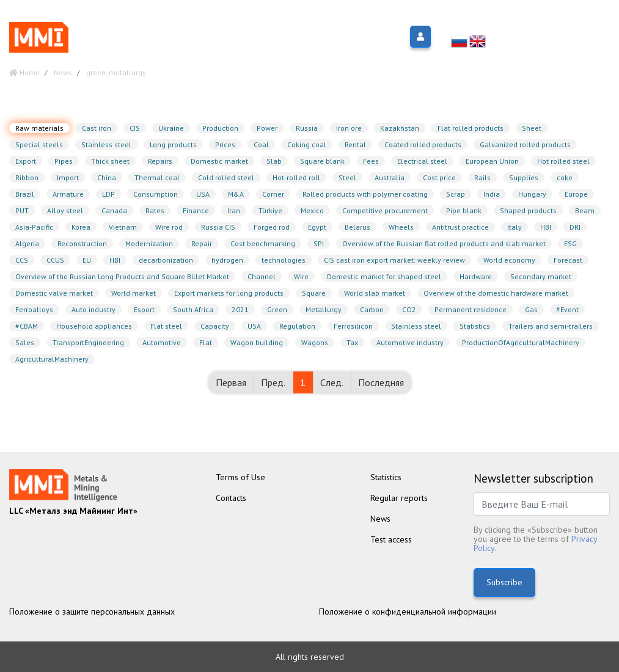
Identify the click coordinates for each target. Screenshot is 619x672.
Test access (391, 539)
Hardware (476, 276)
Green (277, 309)
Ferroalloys (34, 309)
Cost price (439, 177)
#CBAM (27, 326)
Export (26, 161)
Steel (347, 177)
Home (24, 72)
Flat (206, 342)
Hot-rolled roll (296, 177)
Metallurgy (324, 309)
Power (267, 128)
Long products (173, 144)
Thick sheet (110, 161)
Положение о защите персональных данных (92, 612)
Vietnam (123, 227)
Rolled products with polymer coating (365, 194)
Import (68, 177)
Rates (155, 210)
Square (314, 293)
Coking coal (307, 144)
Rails (482, 177)
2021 (240, 309)
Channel (262, 276)
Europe (576, 194)
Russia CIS (218, 227)
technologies (284, 260)
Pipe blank (464, 210)
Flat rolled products (471, 128)
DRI (575, 227)
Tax (352, 342)
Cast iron (97, 128)
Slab (274, 161)
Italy (515, 227)
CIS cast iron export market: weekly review (394, 260)
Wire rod (169, 227)
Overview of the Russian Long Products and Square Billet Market (122, 276)
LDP (108, 194)
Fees (371, 161)
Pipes (64, 161)
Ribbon (27, 177)
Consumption (156, 194)
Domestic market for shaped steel (384, 276)
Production (220, 128)
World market (134, 293)
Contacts (231, 498)
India (492, 194)
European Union (492, 161)
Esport (144, 309)
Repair (202, 243)
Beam (585, 210)
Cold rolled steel (226, 177)
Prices (225, 144)
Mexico (312, 210)
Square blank (322, 161)
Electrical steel (422, 161)
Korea (81, 227)
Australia (390, 177)
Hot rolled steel (563, 161)
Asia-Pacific (34, 227)
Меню (113, 37)
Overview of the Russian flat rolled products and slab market (444, 243)
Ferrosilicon (353, 326)
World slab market (375, 293)
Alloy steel (65, 210)
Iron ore (349, 128)
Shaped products (528, 210)
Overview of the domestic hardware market (496, 293)
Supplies (524, 177)
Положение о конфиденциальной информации (408, 612)
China (107, 177)
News (380, 519)
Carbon (372, 309)
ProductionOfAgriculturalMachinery (521, 342)
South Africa (193, 309)
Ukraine (171, 128)
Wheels (401, 227)
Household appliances (94, 326)
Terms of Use (240, 477)
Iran (234, 210)
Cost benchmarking (263, 243)
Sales (25, 342)
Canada (114, 210)
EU (87, 260)
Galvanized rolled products (525, 144)
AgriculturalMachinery (52, 359)
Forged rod (272, 227)
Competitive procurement (385, 210)
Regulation (297, 326)
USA (203, 194)
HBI (546, 227)
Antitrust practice (460, 227)
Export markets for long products (229, 293)
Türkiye (270, 210)
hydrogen (227, 260)
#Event (567, 309)
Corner (273, 194)
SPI (319, 243)
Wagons (315, 342)
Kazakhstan (400, 128)
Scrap (456, 194)
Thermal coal (157, 177)
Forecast (568, 260)
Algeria (27, 243)
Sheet (532, 128)
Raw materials (39, 128)
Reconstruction (82, 243)
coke (565, 177)
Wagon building (257, 342)
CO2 (409, 309)
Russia (307, 128)
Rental (355, 144)
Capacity (215, 326)
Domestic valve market (54, 293)
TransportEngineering (88, 342)
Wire (301, 276)
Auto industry (93, 309)
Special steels (39, 144)
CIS (135, 128)
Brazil (25, 194)
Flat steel (166, 326)
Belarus (357, 227)
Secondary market (541, 276)
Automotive (162, 342)
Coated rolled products (423, 144)
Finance (196, 210)
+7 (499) (566, 27)
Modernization (149, 243)
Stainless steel (106, 144)
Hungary (532, 194)
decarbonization (166, 260)
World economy (509, 260)
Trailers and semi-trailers (551, 326)
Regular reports (399, 498)
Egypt (317, 227)
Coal (261, 144)
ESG (570, 243)
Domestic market (219, 161)
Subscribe (504, 582)
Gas (531, 309)
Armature (68, 194)
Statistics (475, 326)
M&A (236, 194)
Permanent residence (471, 309)
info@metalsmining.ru (562, 42)
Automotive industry (410, 342)
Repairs (160, 161)
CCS (22, 260)
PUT (22, 210)
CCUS (55, 260)
